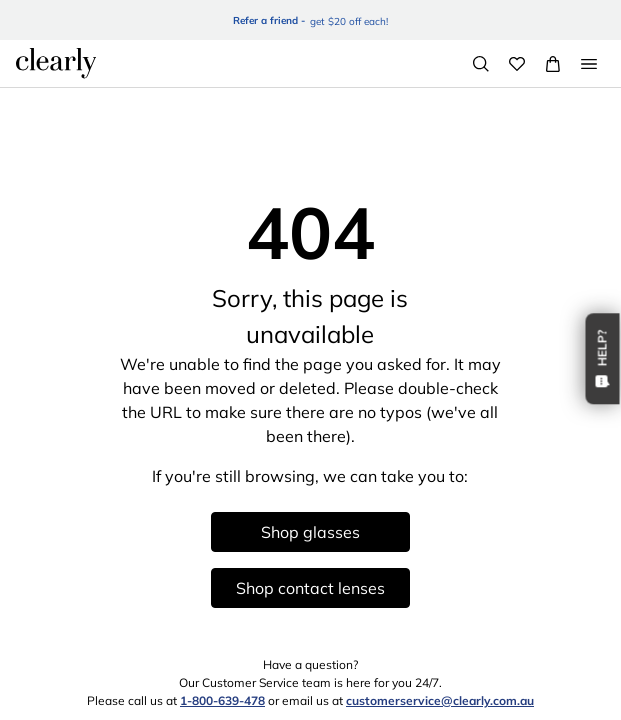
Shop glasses (310, 532)
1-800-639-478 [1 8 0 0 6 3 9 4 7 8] (222, 700)
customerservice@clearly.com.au (440, 700)
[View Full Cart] (553, 64)
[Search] (481, 64)
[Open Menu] (589, 64)
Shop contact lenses (310, 588)
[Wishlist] (517, 64)
